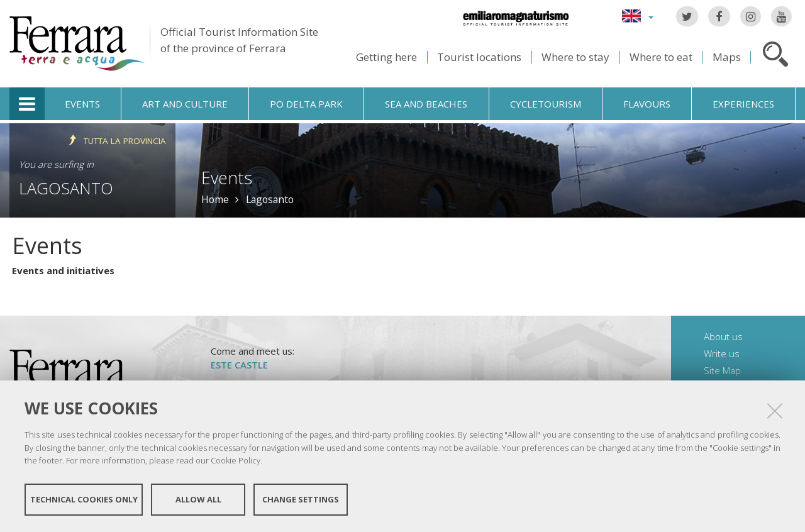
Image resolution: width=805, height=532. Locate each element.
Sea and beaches (426, 104)
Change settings (301, 499)
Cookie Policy (236, 460)
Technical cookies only (84, 499)
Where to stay (575, 57)
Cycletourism (546, 104)
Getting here (386, 57)
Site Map (722, 370)
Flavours (647, 104)
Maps (727, 57)
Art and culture (185, 104)
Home (215, 199)
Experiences (743, 104)
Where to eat (661, 57)
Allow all (198, 499)
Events (82, 104)
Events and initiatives (63, 270)
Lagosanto (66, 188)
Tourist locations (479, 57)
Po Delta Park (306, 104)
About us (723, 336)
